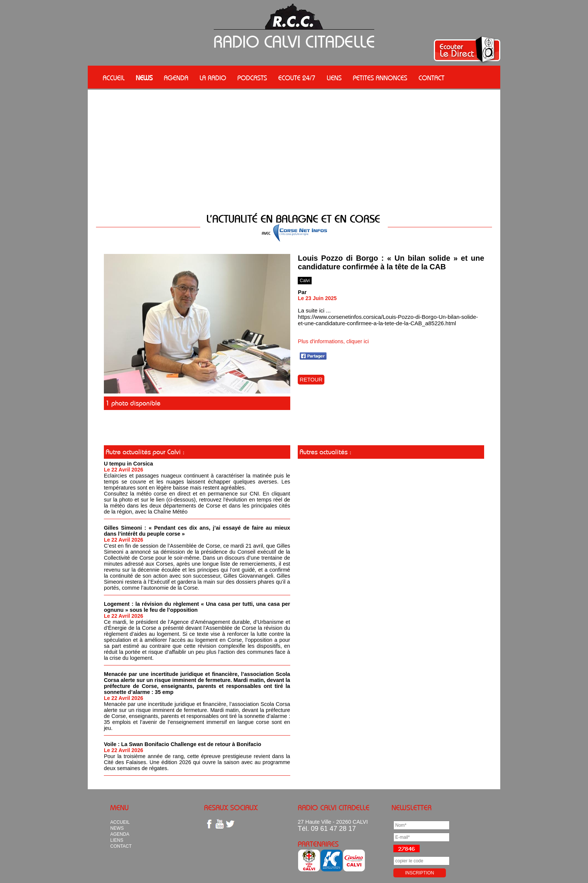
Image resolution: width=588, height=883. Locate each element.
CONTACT (431, 78)
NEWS (144, 78)
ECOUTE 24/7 (297, 78)
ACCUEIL (114, 78)
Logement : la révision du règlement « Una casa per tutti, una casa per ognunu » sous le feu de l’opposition (197, 607)
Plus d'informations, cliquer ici (333, 341)
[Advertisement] (294, 146)
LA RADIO (213, 78)
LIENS (334, 78)
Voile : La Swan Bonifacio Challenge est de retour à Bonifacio (183, 744)
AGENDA (176, 78)
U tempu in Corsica (128, 464)
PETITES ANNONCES (380, 78)
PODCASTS (252, 78)
